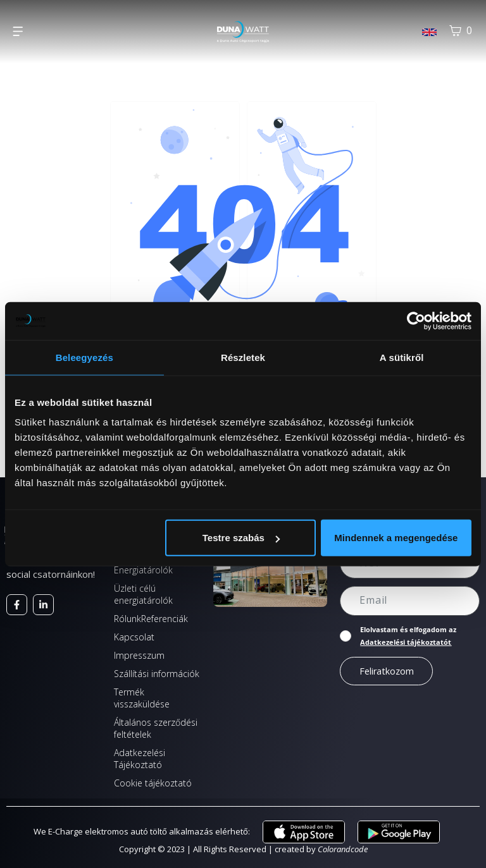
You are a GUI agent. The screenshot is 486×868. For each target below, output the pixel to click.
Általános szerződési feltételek (156, 728)
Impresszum (139, 655)
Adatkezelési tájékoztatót (406, 642)
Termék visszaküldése (142, 698)
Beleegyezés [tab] (84, 357)
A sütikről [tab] (402, 357)
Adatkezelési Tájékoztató (140, 759)
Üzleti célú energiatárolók (143, 594)
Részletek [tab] (243, 357)
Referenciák (165, 619)
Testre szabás (241, 538)
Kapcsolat (134, 637)
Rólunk (128, 619)
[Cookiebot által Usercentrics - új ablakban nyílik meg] (416, 321)
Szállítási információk (157, 674)
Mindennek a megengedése (396, 538)
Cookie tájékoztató (153, 783)
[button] (17, 32)
